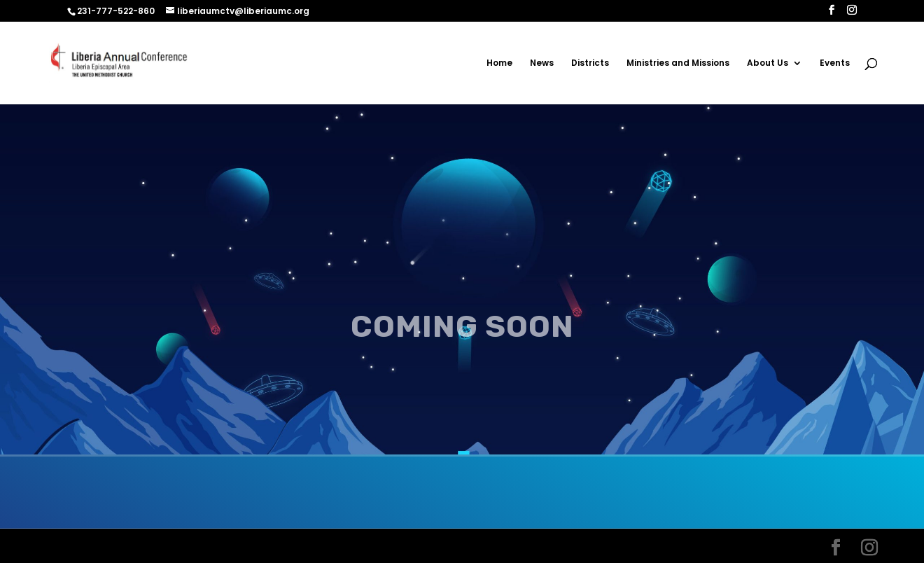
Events (835, 63)
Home (499, 63)
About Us (768, 63)
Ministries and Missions (678, 63)
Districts (590, 63)
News (542, 63)
